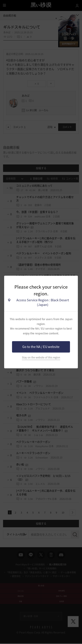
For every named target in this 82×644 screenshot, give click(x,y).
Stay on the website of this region (41, 357)
